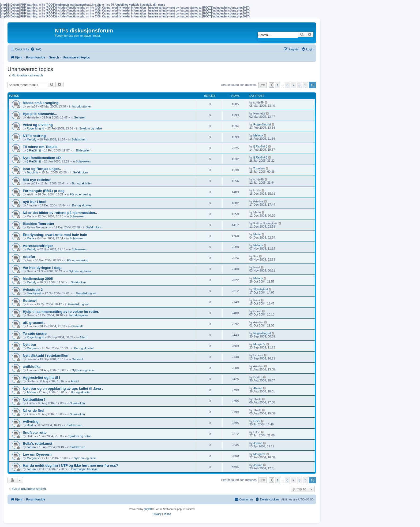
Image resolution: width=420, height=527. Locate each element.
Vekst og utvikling (38, 125)
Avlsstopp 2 (33, 290)
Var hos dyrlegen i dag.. (43, 268)
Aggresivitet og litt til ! (41, 378)
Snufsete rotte (35, 433)
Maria (31, 238)
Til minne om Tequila (40, 147)
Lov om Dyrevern (37, 454)
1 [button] (278, 85)
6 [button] (287, 85)
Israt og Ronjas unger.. (42, 169)
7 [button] (293, 85)
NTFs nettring (34, 136)
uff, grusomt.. (34, 323)
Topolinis (33, 172)
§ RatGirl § (34, 150)
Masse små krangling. (41, 103)
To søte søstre (35, 334)
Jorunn (31, 447)
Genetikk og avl (86, 293)
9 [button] (305, 85)
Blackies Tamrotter (39, 224)
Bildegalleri (83, 150)
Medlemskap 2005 (38, 279)
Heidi (30, 425)
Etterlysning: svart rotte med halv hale (55, 235)
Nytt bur (30, 345)
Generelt (80, 117)
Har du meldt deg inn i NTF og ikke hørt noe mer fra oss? (70, 465)
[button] (262, 85)
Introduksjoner (82, 106)
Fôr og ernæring (80, 194)
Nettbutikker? (34, 400)
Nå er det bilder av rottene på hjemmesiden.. (60, 213)
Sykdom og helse (91, 128)
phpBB (148, 509)
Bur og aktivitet (82, 183)
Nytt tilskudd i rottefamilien (46, 356)
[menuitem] (36, 49)
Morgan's (33, 348)
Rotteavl (30, 301)
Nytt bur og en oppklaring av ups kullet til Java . (63, 389)
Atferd (83, 337)
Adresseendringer (38, 246)
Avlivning (31, 422)
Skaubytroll (34, 293)
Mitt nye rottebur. (37, 180)
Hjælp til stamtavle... (40, 114)
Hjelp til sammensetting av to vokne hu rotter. (61, 312)
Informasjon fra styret (85, 469)
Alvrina (31, 392)
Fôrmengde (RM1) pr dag (44, 191)
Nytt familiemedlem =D (42, 158)
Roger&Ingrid (35, 128)
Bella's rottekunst (37, 444)
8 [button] (299, 85)
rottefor (29, 257)
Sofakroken (79, 139)
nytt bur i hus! (35, 202)
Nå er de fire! (34, 411)
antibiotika (32, 367)
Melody (31, 139)
